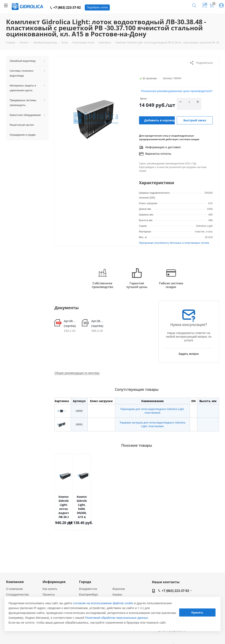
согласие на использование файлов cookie (103, 603)
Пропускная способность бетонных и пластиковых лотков (174, 243)
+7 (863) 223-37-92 (65, 7)
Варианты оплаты (155, 154)
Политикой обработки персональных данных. (117, 618)
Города (85, 582)
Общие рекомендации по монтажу (77, 373)
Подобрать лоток (97, 7)
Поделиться (201, 63)
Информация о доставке (160, 147)
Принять (197, 612)
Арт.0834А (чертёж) (70, 323)
